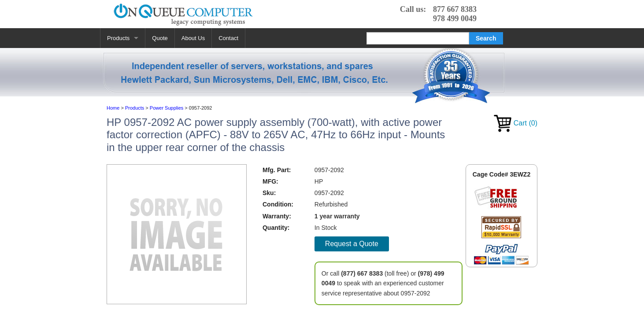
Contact (228, 38)
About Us (193, 38)
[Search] (418, 38)
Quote (160, 38)
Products (118, 38)
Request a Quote (352, 244)
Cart (516, 123)
